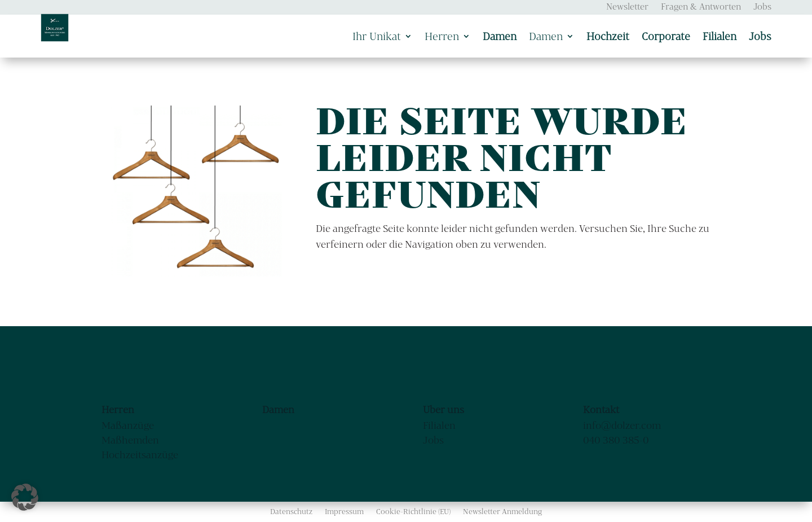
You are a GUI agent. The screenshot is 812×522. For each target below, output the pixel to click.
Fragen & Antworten (701, 7)
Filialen (439, 425)
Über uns (443, 409)
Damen (546, 36)
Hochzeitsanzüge (140, 455)
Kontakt (601, 409)
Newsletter (627, 7)
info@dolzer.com (622, 425)
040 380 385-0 (616, 440)
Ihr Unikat (377, 36)
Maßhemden (130, 440)
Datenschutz (291, 511)
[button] (25, 497)
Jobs (762, 7)
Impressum (344, 511)
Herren (442, 36)
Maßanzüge (128, 425)
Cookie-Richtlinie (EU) (413, 511)
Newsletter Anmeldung (502, 511)
